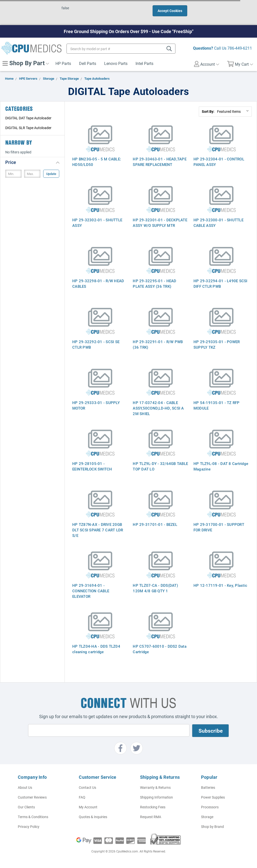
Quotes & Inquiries (93, 817)
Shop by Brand (212, 827)
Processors (210, 807)
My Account (88, 807)
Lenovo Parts (116, 63)
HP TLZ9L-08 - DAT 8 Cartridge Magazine (221, 466)
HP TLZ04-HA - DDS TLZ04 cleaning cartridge (96, 649)
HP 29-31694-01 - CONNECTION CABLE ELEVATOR (91, 591)
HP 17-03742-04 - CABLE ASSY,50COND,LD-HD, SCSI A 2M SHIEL (158, 408)
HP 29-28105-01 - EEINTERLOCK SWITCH (92, 466)
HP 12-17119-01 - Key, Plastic (220, 585)
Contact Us (87, 787)
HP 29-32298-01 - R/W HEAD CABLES (98, 283)
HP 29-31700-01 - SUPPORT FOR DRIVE (219, 527)
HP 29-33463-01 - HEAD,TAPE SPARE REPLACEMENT (160, 162)
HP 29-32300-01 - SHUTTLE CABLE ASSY (218, 223)
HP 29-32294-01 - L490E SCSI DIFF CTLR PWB (220, 283)
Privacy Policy (29, 827)
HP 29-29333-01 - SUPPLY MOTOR (96, 405)
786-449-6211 (240, 48)
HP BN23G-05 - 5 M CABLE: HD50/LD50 (97, 162)
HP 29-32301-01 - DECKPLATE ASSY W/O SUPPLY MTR (160, 223)
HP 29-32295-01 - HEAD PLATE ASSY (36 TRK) (154, 283)
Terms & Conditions (33, 817)
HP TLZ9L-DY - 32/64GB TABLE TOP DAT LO (160, 466)
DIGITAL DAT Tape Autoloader (28, 118)
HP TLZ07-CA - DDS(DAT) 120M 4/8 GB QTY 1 (155, 588)
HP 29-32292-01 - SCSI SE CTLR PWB (96, 344)
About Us (25, 787)
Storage (207, 817)
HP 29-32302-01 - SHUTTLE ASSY (97, 223)
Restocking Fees (153, 807)
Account (207, 64)
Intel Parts (144, 63)
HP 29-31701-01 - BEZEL (155, 524)
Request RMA (151, 817)
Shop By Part (26, 63)
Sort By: (208, 111)
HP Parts (63, 63)
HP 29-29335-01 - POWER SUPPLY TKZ (217, 344)
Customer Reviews (32, 797)
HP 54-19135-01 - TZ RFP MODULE (217, 405)
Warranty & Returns (155, 787)
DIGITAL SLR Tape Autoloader (28, 128)
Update (51, 174)
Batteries (208, 787)
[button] (32, 162)
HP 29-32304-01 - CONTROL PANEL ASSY (219, 162)
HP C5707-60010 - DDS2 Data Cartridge (160, 649)
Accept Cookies (170, 11)
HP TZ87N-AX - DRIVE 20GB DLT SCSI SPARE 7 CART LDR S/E (98, 530)
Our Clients (26, 807)
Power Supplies (213, 797)
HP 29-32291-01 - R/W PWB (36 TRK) (158, 344)
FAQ (82, 797)
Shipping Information (156, 797)
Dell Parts (88, 63)
